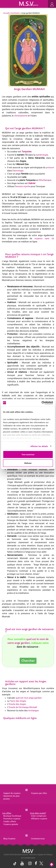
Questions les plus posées (11, 797)
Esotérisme (15, 13)
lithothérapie (45, 180)
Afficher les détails (39, 446)
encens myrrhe (23, 186)
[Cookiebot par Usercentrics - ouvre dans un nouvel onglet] (42, 403)
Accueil (6, 13)
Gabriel (32, 183)
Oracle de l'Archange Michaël (23, 707)
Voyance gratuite (11, 824)
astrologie (18, 171)
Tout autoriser (28, 454)
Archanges (34, 710)
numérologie (42, 155)
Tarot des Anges (18, 701)
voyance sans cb (44, 238)
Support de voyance (12, 793)
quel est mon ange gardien (29, 698)
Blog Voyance (9, 839)
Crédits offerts (10, 822)
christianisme (21, 116)
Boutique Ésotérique (12, 816)
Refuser (28, 463)
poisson (50, 167)
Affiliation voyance (39, 819)
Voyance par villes (39, 793)
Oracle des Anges (17, 704)
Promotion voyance (12, 819)
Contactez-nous (38, 839)
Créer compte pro (39, 816)
